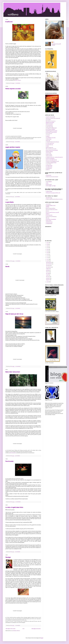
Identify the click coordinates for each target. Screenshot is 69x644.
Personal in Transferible (51, 219)
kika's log (48, 141)
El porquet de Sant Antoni (51, 132)
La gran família (9, 202)
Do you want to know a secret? (53, 213)
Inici (24, 629)
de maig (48, 273)
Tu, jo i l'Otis (49, 164)
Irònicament (49, 139)
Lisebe (47, 146)
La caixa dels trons (50, 143)
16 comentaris (17, 456)
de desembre (49, 262)
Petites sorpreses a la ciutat (13, 89)
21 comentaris (18, 261)
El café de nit (9, 22)
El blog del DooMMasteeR (51, 128)
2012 (47, 256)
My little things (49, 198)
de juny (48, 272)
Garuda (7, 266)
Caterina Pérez (49, 192)
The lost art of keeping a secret (52, 161)
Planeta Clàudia (49, 152)
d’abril (47, 275)
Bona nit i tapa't (49, 124)
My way (48, 218)
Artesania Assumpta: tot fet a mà (53, 193)
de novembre (49, 264)
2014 (47, 253)
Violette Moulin (49, 224)
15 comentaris (17, 142)
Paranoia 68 (49, 175)
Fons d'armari (49, 134)
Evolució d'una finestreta (51, 217)
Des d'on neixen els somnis (52, 210)
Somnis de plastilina (50, 159)
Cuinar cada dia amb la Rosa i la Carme (54, 199)
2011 (47, 258)
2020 (48, 243)
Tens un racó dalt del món (51, 160)
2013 (47, 254)
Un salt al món (49, 167)
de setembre (49, 267)
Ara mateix (48, 120)
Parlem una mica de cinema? (52, 177)
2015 (47, 251)
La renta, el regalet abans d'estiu (14, 507)
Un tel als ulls (49, 168)
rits (11, 83)
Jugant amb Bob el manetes (13, 147)
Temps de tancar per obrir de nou (14, 314)
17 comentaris (18, 83)
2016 (47, 249)
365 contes (48, 204)
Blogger (42, 638)
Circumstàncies (49, 125)
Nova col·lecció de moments (52, 150)
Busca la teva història (51, 208)
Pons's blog (48, 153)
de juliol (48, 270)
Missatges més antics (36, 629)
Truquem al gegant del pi (51, 163)
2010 (47, 259)
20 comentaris (18, 366)
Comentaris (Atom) (16, 631)
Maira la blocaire (50, 148)
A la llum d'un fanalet (50, 117)
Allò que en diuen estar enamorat (53, 118)
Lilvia (47, 183)
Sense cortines (49, 156)
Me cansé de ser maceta (51, 149)
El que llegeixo (49, 182)
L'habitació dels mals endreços (53, 142)
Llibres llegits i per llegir (51, 186)
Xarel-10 (48, 170)
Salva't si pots (49, 154)
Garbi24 (48, 136)
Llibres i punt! (49, 184)
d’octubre (48, 265)
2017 (47, 248)
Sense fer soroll (49, 222)
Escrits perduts (49, 215)
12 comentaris (18, 308)
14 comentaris (17, 197)
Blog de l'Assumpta (50, 123)
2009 (48, 261)
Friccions (48, 135)
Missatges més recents (11, 629)
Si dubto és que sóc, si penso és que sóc (54, 157)
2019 (47, 244)
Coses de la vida (49, 127)
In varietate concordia (51, 138)
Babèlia (48, 207)
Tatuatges (8, 557)
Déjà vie (48, 214)
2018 (47, 246)
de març (48, 277)
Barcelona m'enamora (51, 121)
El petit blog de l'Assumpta (52, 131)
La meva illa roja (49, 145)
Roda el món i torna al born (13, 372)
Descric (48, 211)
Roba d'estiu (49, 221)
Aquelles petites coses (51, 206)
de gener (48, 280)
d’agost (48, 269)
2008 (48, 282)
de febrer (48, 278)
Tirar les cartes (9, 461)
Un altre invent (49, 166)
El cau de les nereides (51, 130)
